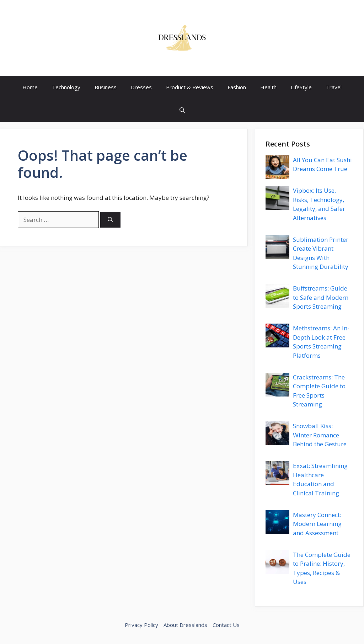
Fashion (237, 87)
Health (268, 87)
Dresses (141, 87)
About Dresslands (185, 625)
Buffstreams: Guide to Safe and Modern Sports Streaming (321, 297)
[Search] (110, 220)
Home (30, 87)
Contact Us (226, 625)
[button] (182, 110)
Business (106, 87)
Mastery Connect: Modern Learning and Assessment (317, 524)
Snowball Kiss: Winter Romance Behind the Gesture (320, 435)
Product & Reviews (190, 87)
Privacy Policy (141, 625)
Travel (334, 87)
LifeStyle (301, 87)
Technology (66, 87)
